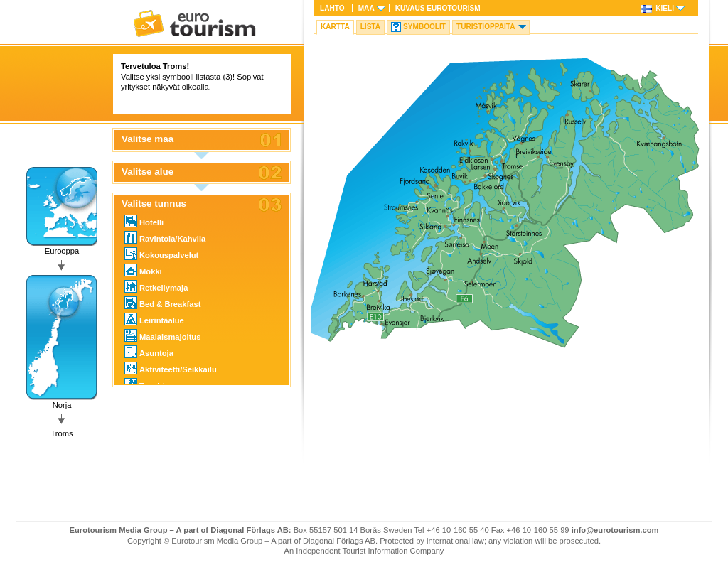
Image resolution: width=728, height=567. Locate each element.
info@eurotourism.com (615, 530)
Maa (366, 8)
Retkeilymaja (156, 286)
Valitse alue (148, 172)
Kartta (335, 27)
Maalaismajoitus (162, 335)
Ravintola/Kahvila (165, 237)
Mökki (143, 270)
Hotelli (144, 221)
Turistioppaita (486, 27)
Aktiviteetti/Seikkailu (171, 368)
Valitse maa (148, 139)
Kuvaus (438, 8)
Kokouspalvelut (161, 254)
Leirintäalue (154, 319)
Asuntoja (149, 352)
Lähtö (332, 8)
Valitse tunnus (154, 204)
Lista (370, 27)
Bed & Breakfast (162, 303)
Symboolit (424, 27)
